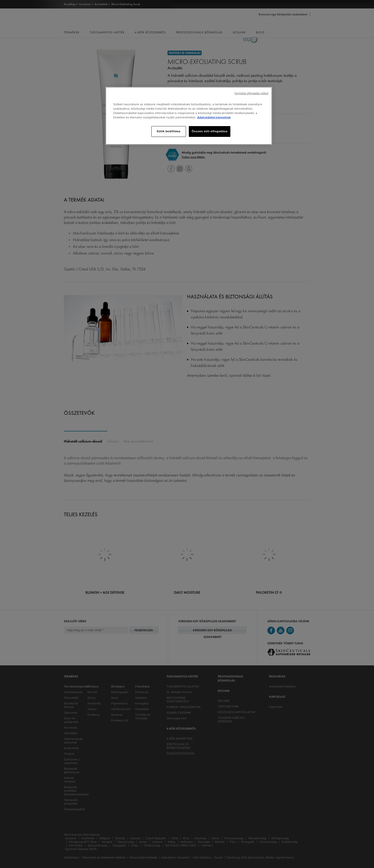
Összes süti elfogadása (210, 131)
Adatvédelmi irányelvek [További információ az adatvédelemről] (214, 117)
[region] (189, 116)
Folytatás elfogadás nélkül (251, 93)
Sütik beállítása (169, 131)
